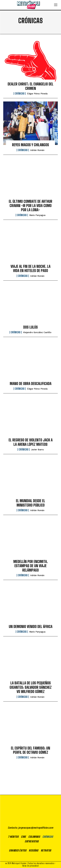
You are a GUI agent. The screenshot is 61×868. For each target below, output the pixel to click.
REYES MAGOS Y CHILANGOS (30, 145)
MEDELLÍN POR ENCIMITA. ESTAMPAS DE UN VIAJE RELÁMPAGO (31, 566)
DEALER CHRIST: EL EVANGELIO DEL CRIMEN (30, 86)
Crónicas (20, 94)
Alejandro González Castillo (37, 332)
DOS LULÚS (30, 327)
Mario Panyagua (37, 215)
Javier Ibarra (37, 450)
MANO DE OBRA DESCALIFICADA (31, 384)
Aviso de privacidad (30, 866)
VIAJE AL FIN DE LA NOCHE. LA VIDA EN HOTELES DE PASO (30, 269)
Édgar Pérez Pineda (37, 94)
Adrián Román (37, 150)
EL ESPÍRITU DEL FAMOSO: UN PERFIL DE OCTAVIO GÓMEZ (30, 750)
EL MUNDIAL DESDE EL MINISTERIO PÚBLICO (30, 503)
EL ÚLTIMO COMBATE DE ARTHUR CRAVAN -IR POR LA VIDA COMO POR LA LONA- (30, 206)
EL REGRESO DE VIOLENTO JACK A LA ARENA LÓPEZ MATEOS (31, 442)
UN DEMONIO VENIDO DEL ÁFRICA (31, 627)
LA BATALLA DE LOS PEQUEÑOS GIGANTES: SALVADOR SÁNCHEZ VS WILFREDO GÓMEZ (31, 687)
